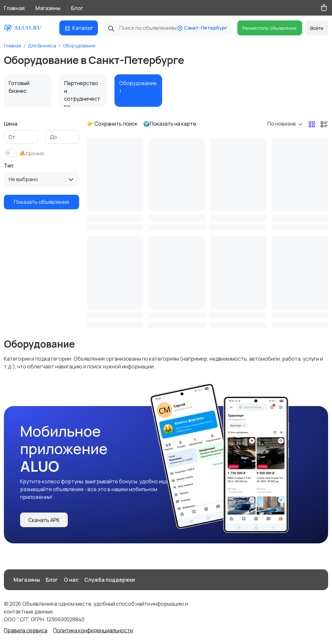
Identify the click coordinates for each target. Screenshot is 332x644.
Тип (9, 166)
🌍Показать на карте (170, 124)
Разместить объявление (270, 28)
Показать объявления (41, 202)
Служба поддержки (110, 580)
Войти (317, 28)
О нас (71, 580)
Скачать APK (44, 520)
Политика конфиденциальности (93, 630)
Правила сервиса (26, 630)
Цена (11, 124)
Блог (77, 8)
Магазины (48, 8)
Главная (14, 8)
